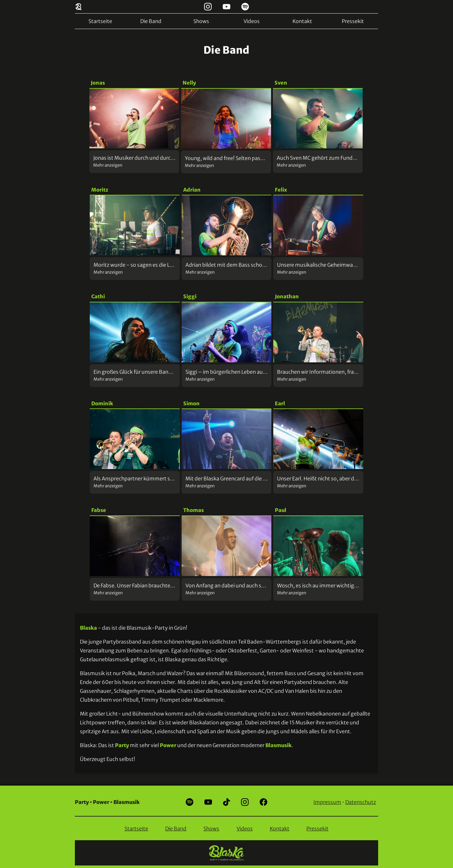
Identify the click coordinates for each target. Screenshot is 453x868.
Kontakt (302, 21)
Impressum (327, 802)
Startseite (100, 21)
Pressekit (353, 21)
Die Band (151, 21)
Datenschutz (361, 802)
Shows (201, 21)
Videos (252, 21)
